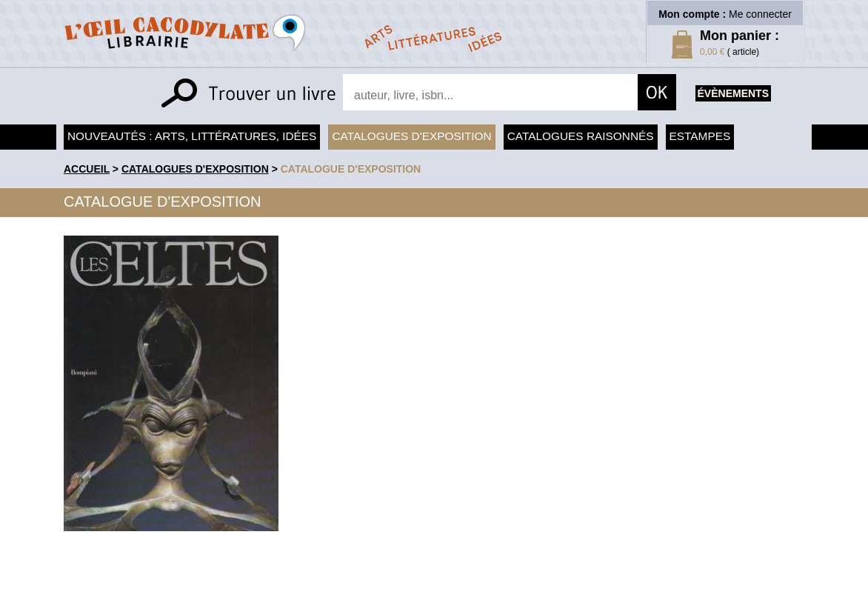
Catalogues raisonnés (581, 136)
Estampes (700, 136)
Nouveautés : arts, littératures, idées (192, 136)
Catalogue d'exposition (351, 169)
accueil (87, 169)
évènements (733, 93)
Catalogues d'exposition (411, 136)
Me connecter (760, 14)
